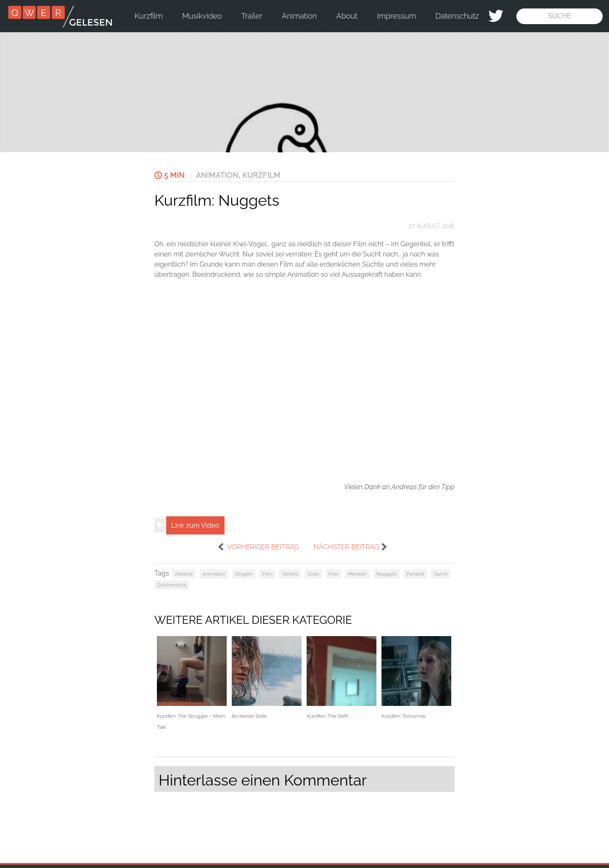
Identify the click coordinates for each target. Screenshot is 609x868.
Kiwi (333, 574)
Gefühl (290, 574)
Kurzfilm (148, 16)
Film (267, 574)
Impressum (396, 16)
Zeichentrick (172, 585)
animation (214, 574)
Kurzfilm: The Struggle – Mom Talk (192, 683)
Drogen (244, 574)
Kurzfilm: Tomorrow (416, 678)
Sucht (441, 574)
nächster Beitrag (346, 547)
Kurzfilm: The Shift (342, 678)
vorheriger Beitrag (263, 547)
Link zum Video (195, 525)
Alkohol (184, 574)
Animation (299, 16)
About (347, 16)
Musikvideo (202, 16)
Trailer (252, 16)
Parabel (415, 574)
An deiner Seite (267, 678)
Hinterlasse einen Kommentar (263, 780)
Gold (313, 574)
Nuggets (387, 574)
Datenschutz (457, 16)
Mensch (357, 574)
